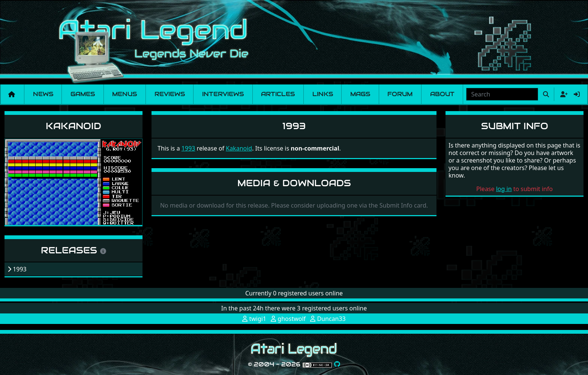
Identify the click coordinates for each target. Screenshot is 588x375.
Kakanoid (73, 126)
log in (504, 189)
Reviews (170, 94)
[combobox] (502, 94)
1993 (188, 148)
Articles (278, 94)
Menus (124, 94)
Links (323, 94)
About (442, 94)
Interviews (223, 94)
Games (83, 94)
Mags (360, 94)
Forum (400, 94)
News (43, 94)
